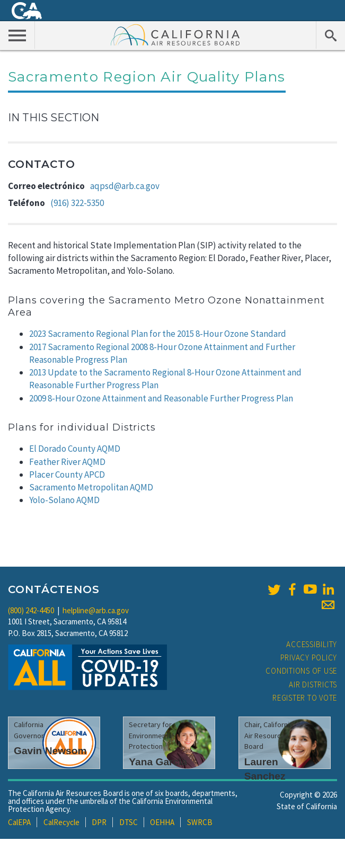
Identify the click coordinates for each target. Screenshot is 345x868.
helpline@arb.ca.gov (96, 610)
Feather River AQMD (67, 462)
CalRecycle (61, 822)
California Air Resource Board (175, 34)
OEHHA (162, 822)
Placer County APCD (67, 475)
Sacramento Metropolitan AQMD (91, 487)
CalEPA (19, 822)
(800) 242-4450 (31, 610)
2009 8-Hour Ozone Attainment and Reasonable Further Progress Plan (161, 398)
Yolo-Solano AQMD (64, 500)
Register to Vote (305, 698)
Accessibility (312, 644)
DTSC (129, 822)
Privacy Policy (309, 657)
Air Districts (313, 684)
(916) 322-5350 (77, 203)
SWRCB (200, 822)
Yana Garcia (158, 762)
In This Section (54, 118)
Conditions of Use (301, 671)
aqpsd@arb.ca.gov (125, 186)
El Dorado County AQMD (75, 449)
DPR (99, 822)
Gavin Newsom (50, 751)
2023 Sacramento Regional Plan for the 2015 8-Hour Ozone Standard (158, 334)
